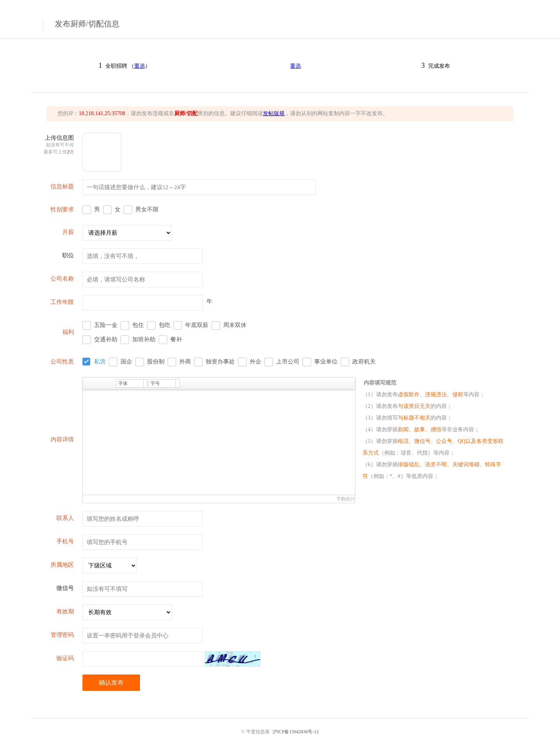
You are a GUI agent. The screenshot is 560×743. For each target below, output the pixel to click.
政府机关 (364, 362)
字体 (123, 383)
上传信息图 (59, 145)
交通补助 (106, 339)
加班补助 (144, 339)
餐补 (176, 339)
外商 (185, 362)
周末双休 (235, 325)
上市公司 (288, 362)
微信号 (65, 588)
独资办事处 (220, 362)
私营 (100, 362)
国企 (126, 362)
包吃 (164, 325)
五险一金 (106, 325)
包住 (138, 325)
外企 (255, 362)
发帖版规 (274, 113)
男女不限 (147, 209)
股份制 (156, 362)
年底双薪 (197, 325)
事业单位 (326, 362)
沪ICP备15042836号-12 (296, 732)
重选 (140, 66)
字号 (155, 383)
